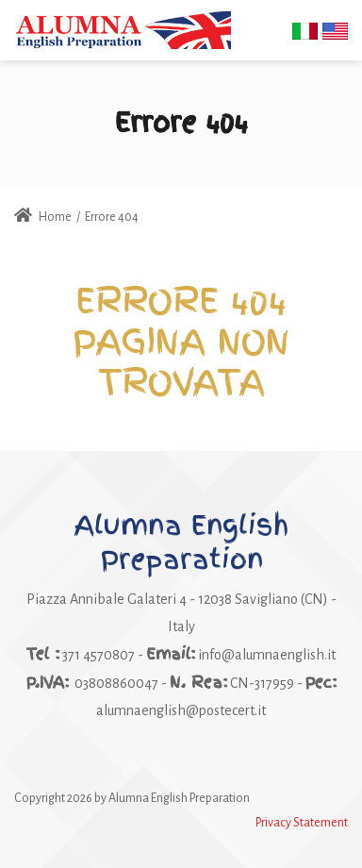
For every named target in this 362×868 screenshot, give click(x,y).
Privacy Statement (302, 823)
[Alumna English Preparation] (123, 29)
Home (43, 217)
